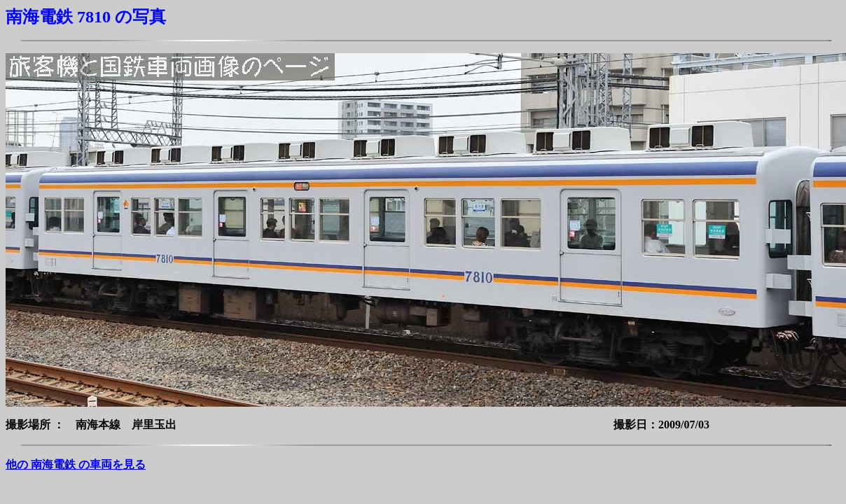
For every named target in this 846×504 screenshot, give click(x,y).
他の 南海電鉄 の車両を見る (76, 464)
